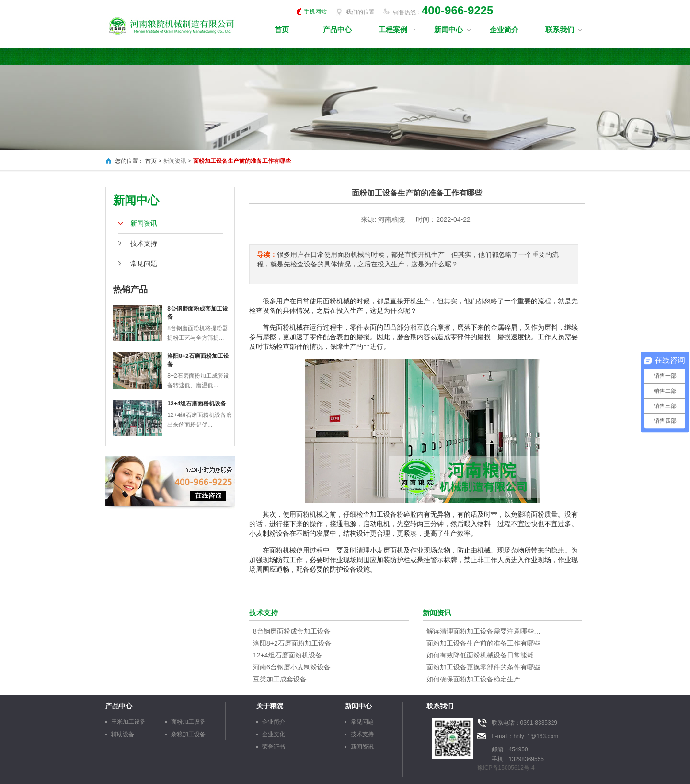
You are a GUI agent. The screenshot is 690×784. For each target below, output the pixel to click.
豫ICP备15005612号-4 (506, 768)
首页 (282, 29)
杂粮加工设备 (188, 734)
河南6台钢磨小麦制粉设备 (292, 667)
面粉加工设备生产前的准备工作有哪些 (483, 643)
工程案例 (393, 29)
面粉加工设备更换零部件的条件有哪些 (483, 667)
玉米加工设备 (128, 722)
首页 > (153, 161)
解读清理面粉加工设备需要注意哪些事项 (484, 631)
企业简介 (504, 29)
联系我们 (560, 29)
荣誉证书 (274, 747)
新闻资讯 (144, 223)
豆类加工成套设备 (280, 679)
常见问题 (144, 264)
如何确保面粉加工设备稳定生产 (473, 679)
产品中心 (337, 29)
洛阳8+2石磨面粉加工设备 (292, 643)
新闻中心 (448, 29)
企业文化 (274, 734)
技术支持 (144, 243)
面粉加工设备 (188, 722)
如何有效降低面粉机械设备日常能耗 (480, 655)
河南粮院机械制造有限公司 (172, 25)
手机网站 (315, 12)
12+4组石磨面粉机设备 (197, 404)
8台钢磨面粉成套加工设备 (292, 631)
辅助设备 (123, 734)
